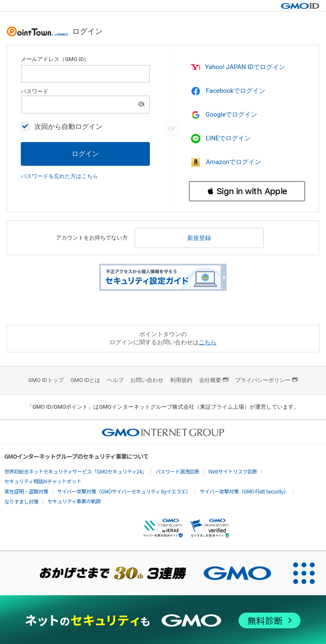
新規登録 (199, 238)
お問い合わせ (147, 380)
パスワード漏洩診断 (177, 471)
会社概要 (214, 380)
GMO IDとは (85, 380)
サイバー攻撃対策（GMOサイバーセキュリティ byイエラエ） (124, 491)
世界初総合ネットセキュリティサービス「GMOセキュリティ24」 (75, 471)
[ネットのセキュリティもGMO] (163, 620)
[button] (247, 191)
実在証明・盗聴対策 (26, 491)
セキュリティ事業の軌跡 (74, 501)
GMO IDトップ (46, 380)
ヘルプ (115, 380)
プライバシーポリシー (266, 380)
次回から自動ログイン (62, 126)
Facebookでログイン (228, 91)
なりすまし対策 (21, 501)
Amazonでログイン (226, 162)
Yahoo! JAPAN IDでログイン (237, 67)
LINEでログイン (221, 139)
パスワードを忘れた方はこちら (59, 176)
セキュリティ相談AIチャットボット (43, 481)
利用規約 (181, 380)
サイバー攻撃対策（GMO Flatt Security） (244, 491)
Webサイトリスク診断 (233, 471)
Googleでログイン (224, 115)
